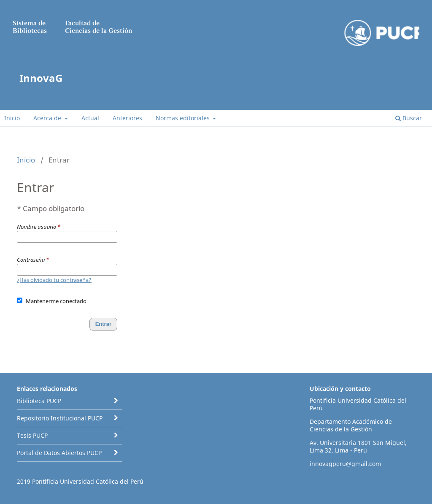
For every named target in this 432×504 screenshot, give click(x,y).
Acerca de (48, 118)
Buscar (409, 118)
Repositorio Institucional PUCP (60, 418)
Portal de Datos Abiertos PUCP (59, 453)
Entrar (218, 53)
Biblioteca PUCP (39, 401)
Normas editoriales (184, 118)
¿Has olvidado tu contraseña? (54, 280)
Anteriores (127, 118)
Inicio (12, 118)
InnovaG (41, 78)
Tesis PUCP (32, 435)
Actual (90, 118)
